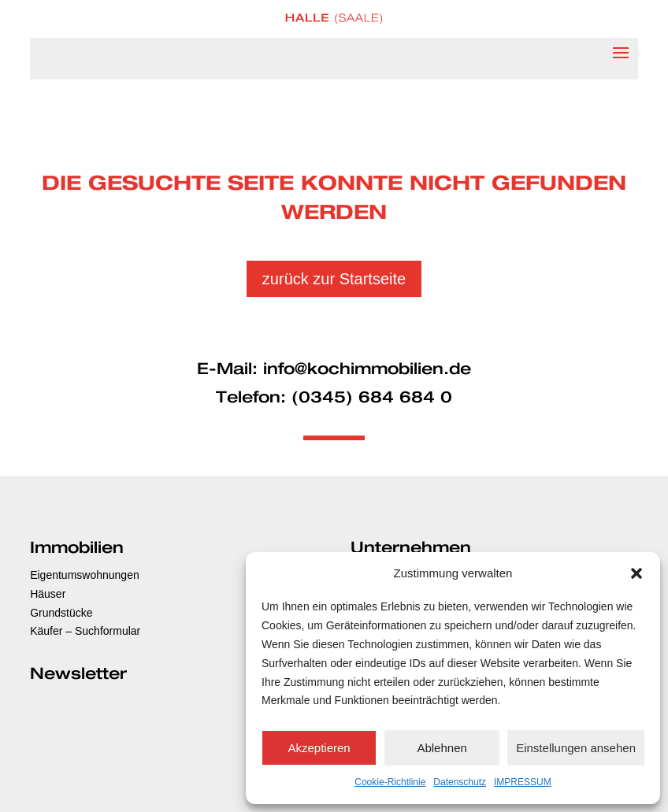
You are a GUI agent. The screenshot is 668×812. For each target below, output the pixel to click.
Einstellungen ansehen (576, 748)
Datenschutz (460, 782)
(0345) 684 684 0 (372, 398)
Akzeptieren (319, 748)
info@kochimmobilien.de (367, 369)
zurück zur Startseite (334, 279)
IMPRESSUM (523, 782)
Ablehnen (442, 748)
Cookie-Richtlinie (390, 782)
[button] (636, 573)
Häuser (48, 594)
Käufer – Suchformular (85, 631)
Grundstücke (61, 613)
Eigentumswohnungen (85, 575)
